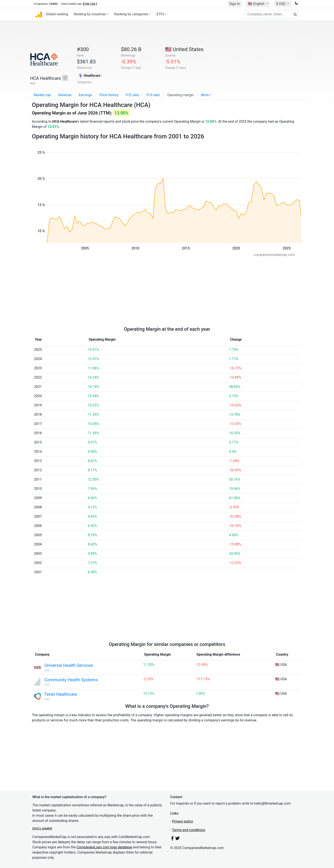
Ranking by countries (90, 14)
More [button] (205, 95)
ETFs (160, 14)
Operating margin (180, 95)
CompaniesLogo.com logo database (104, 847)
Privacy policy (183, 821)
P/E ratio (133, 95)
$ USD (281, 4)
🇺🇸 (257, 4)
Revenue (65, 95)
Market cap (42, 95)
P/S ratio (153, 95)
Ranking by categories (131, 14)
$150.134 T (90, 4)
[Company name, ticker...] (272, 14)
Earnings (85, 95)
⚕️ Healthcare (89, 76)
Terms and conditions (189, 830)
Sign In (235, 4)
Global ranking (57, 14)
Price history (109, 95)
